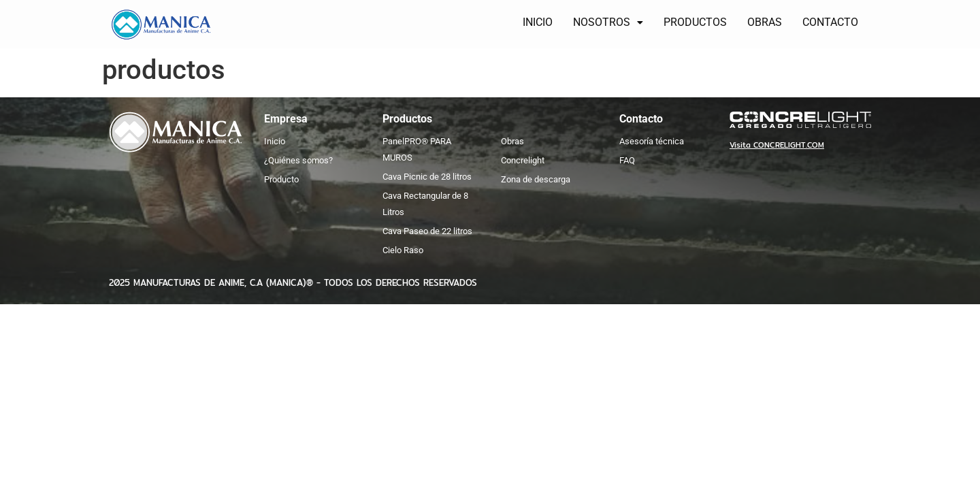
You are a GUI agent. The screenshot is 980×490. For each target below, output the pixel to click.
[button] (611, 22)
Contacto (641, 119)
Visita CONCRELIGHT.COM (777, 145)
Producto (281, 179)
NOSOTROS (611, 22)
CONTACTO (833, 22)
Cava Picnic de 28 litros (427, 177)
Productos (407, 119)
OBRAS (767, 22)
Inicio (275, 141)
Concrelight (523, 160)
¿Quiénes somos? (298, 160)
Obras (512, 141)
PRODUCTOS (698, 22)
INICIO (540, 22)
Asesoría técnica (652, 141)
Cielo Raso (403, 250)
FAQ (627, 160)
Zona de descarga (536, 179)
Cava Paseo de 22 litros (427, 231)
